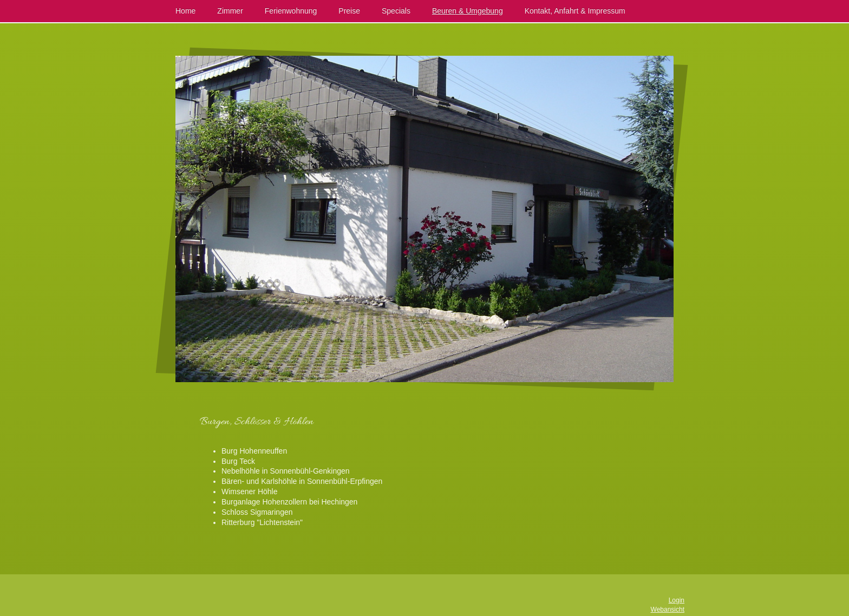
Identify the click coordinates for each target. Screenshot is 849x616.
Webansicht (668, 610)
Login (677, 600)
